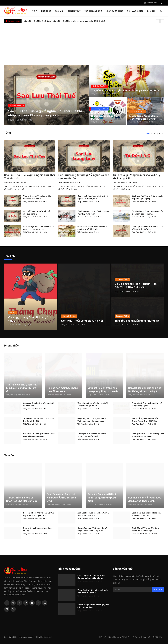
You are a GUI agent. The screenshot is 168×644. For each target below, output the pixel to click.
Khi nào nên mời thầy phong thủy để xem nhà (62, 390)
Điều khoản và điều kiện (119, 637)
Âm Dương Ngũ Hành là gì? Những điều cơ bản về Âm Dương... (105, 116)
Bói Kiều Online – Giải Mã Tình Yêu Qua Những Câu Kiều (102, 498)
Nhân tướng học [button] (115, 11)
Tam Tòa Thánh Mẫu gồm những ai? (137, 321)
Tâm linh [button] (61, 11)
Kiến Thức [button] (47, 11)
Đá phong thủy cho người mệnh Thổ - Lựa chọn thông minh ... (92, 420)
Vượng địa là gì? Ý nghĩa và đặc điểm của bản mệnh (37, 197)
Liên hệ (103, 637)
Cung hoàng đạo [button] (94, 11)
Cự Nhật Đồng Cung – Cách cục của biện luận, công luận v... (147, 212)
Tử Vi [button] (36, 11)
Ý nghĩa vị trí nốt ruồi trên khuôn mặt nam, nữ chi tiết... (93, 591)
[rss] (13, 609)
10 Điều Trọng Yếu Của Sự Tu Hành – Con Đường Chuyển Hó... (145, 117)
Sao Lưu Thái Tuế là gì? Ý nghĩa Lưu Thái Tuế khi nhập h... (30, 177)
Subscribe (158, 589)
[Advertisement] (84, 43)
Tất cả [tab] (148, 133)
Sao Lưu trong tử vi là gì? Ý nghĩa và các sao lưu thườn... (84, 177)
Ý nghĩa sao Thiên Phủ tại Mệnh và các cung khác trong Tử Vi (125, 90)
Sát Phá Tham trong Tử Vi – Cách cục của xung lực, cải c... (38, 212)
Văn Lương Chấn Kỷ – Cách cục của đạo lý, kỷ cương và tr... (39, 228)
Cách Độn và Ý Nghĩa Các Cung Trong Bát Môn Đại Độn (146, 529)
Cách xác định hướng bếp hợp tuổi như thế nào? (39, 404)
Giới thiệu (157, 637)
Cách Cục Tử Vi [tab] (157, 133)
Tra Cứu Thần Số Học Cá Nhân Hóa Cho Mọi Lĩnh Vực (22, 499)
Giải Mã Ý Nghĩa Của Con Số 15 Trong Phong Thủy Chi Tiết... (145, 420)
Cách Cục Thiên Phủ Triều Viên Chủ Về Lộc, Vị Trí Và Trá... (148, 228)
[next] (162, 21)
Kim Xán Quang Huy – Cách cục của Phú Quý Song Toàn (93, 212)
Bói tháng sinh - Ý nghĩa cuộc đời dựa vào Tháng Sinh (145, 499)
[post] (47, 95)
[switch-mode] (162, 3)
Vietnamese (150, 3)
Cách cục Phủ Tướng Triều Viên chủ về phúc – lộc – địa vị (148, 197)
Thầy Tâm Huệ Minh (16, 120)
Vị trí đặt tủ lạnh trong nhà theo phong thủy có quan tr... (104, 390)
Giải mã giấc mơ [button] (136, 11)
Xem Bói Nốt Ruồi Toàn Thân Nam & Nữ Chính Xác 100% (93, 514)
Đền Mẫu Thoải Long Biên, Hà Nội (82, 321)
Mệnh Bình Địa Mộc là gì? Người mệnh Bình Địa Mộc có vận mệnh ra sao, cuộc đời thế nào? (64, 21)
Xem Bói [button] (152, 11)
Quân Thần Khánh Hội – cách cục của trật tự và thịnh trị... (92, 228)
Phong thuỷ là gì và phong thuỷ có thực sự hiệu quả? (147, 404)
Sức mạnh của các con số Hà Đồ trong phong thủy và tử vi (92, 435)
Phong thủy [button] (75, 11)
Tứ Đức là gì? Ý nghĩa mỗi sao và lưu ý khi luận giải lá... (137, 177)
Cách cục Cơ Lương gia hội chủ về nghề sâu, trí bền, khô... (93, 197)
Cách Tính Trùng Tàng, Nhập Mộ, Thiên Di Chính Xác (146, 514)
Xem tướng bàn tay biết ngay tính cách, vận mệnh (93, 606)
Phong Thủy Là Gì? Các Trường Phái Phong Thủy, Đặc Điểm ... (148, 435)
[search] (161, 11)
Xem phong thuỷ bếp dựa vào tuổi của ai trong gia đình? (93, 404)
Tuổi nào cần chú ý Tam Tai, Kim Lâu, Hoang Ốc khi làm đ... (22, 388)
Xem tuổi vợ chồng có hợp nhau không (37, 529)
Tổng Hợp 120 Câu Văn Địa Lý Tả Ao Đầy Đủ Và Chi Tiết (39, 420)
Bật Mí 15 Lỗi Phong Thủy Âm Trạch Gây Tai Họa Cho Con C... (39, 435)
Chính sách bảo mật (142, 637)
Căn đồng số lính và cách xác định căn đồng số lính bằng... (91, 577)
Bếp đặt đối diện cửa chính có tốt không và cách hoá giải (145, 390)
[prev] (158, 21)
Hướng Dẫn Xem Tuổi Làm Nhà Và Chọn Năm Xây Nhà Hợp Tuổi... (92, 529)
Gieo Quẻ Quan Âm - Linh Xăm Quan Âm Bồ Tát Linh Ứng (61, 498)
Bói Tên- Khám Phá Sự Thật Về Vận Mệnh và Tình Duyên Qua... (39, 514)
